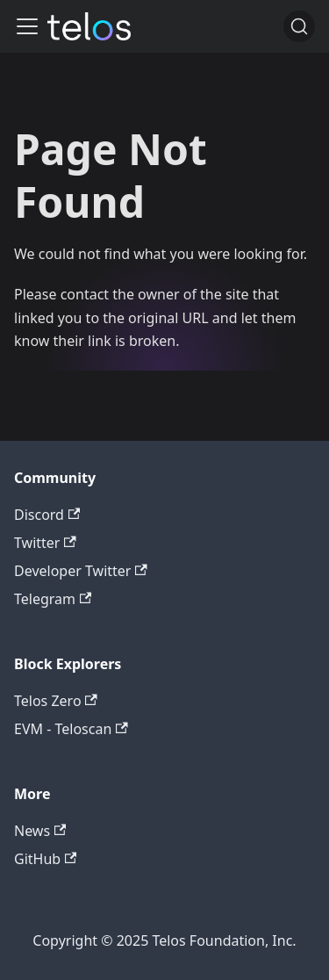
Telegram (53, 599)
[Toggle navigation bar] (27, 26)
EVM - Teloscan (71, 729)
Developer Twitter (81, 571)
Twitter (45, 543)
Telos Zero (56, 701)
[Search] (299, 26)
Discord (47, 515)
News (40, 831)
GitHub (45, 859)
